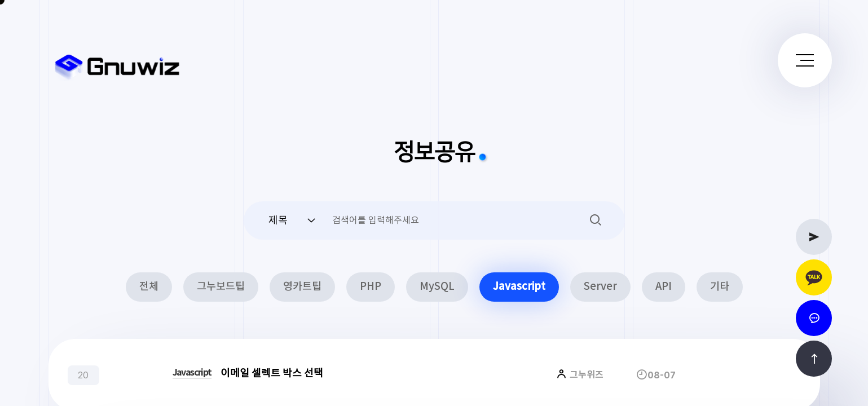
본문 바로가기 (0, 0)
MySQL (437, 287)
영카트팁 (302, 287)
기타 (720, 287)
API (664, 287)
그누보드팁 (221, 287)
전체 (149, 287)
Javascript (519, 287)
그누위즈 (585, 375)
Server (600, 287)
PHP (371, 287)
